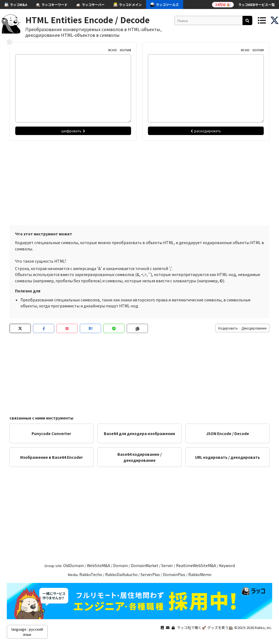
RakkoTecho (91, 574)
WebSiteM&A (98, 565)
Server (167, 565)
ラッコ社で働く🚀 (191, 627)
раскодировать (206, 131)
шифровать (73, 131)
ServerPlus (150, 574)
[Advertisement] (139, 182)
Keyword (227, 565)
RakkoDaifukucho (121, 574)
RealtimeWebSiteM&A (196, 565)
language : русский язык (27, 632)
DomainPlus (174, 574)
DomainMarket (145, 565)
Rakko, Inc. (263, 627)
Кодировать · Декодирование (242, 328)
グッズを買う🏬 (220, 627)
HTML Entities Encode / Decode (87, 20)
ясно (113, 50)
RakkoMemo (200, 574)
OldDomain (74, 565)
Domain (120, 565)
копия (125, 50)
